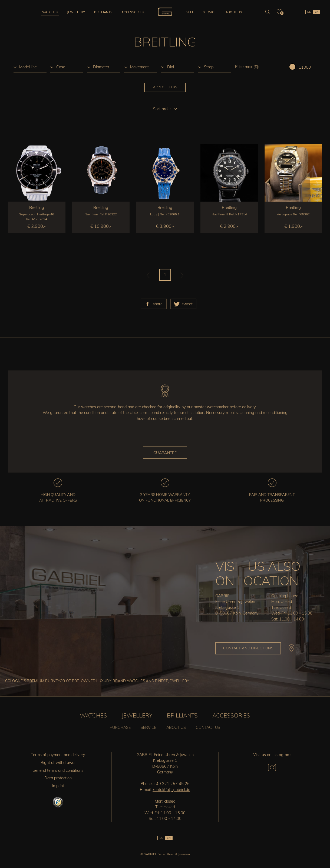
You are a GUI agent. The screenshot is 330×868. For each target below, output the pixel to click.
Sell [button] (190, 12)
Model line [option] (28, 67)
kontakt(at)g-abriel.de (171, 790)
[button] (154, 304)
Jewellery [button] (76, 12)
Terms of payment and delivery (58, 755)
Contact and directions (248, 648)
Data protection (58, 778)
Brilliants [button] (103, 12)
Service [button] (210, 12)
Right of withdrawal (58, 763)
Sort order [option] (162, 109)
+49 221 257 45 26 (172, 784)
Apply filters (165, 87)
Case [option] (61, 67)
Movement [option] (139, 67)
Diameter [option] (101, 67)
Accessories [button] (133, 12)
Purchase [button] (120, 727)
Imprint (58, 786)
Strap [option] (209, 67)
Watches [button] (50, 12)
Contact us (208, 727)
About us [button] (234, 12)
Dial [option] (171, 67)
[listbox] (30, 67)
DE (309, 12)
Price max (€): (247, 67)
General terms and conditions (58, 770)
